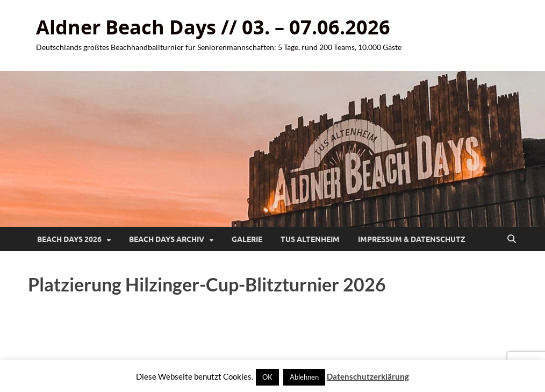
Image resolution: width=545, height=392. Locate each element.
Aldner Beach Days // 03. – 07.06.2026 (213, 27)
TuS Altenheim (310, 239)
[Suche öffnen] (512, 239)
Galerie (247, 239)
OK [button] (267, 377)
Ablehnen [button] (304, 377)
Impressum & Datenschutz (412, 239)
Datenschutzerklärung (368, 376)
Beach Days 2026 (69, 239)
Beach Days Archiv (167, 239)
